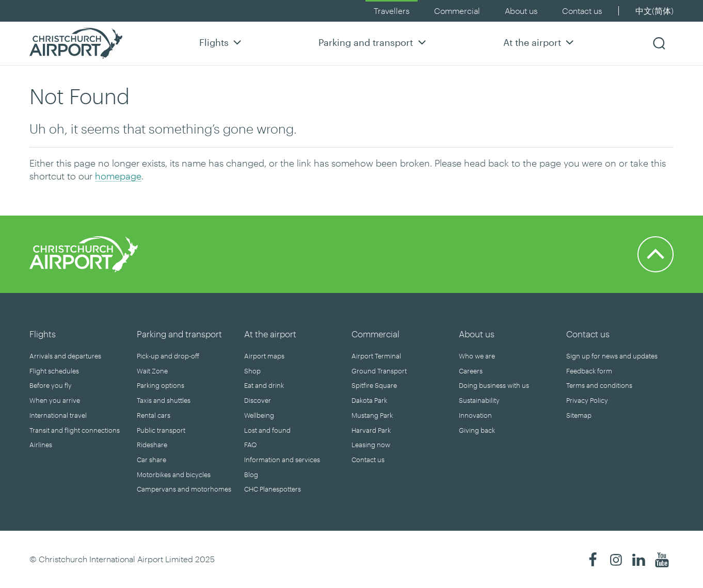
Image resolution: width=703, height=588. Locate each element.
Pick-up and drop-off (168, 356)
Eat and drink (264, 385)
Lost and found (267, 430)
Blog (251, 475)
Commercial (457, 11)
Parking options (161, 385)
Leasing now (371, 445)
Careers (471, 371)
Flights (222, 42)
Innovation (475, 415)
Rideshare (152, 445)
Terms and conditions (599, 385)
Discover (258, 400)
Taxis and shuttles (164, 400)
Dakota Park (369, 400)
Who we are (477, 356)
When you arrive (55, 400)
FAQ (250, 445)
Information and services (282, 460)
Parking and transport (373, 42)
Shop (252, 371)
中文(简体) (654, 11)
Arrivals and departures (65, 356)
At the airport (540, 42)
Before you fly (51, 385)
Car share (151, 460)
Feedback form (589, 371)
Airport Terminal (376, 356)
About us (521, 11)
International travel (58, 415)
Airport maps (264, 356)
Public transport (161, 430)
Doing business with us (494, 385)
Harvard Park (371, 430)
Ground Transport (379, 371)
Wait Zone (152, 371)
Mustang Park (372, 415)
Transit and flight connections (75, 430)
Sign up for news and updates (612, 356)
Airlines (41, 445)
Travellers (392, 11)
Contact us (582, 11)
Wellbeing (259, 415)
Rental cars (154, 415)
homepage (118, 176)
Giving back (477, 430)
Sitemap (579, 415)
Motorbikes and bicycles (174, 475)
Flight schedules (54, 371)
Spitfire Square (374, 385)
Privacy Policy (587, 400)
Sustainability (479, 400)
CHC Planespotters (273, 489)
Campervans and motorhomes (184, 489)
